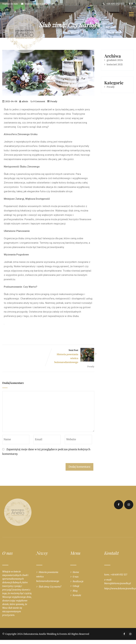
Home (76, 572)
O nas (76, 577)
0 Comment (39, 101)
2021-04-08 (11, 101)
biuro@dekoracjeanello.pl (39, 4)
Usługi (76, 586)
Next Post (71, 357)
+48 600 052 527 (114, 4)
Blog (75, 591)
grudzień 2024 (115, 60)
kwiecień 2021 (115, 64)
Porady (54, 101)
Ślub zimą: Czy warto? (50, 587)
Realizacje (78, 581)
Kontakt (77, 595)
